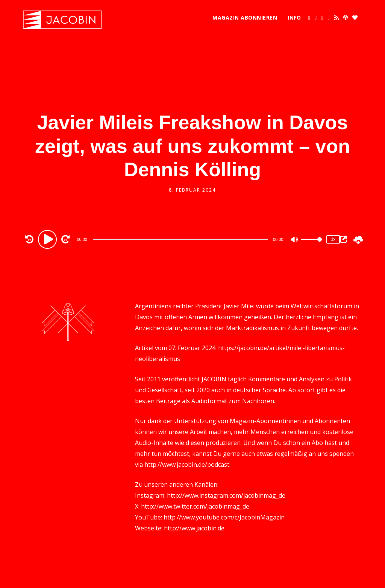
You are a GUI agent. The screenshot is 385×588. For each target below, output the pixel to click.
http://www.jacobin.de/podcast (187, 465)
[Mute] (295, 240)
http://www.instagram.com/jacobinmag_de (226, 495)
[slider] (181, 239)
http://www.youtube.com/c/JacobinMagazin (224, 517)
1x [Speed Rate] (333, 239)
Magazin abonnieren (245, 18)
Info (294, 18)
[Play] (49, 239)
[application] (181, 239)
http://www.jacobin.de (194, 528)
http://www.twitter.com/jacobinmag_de (195, 506)
